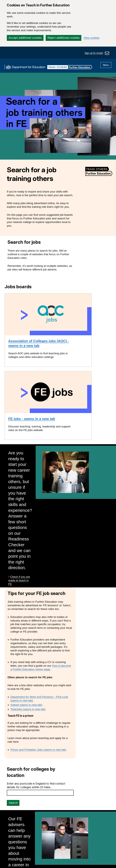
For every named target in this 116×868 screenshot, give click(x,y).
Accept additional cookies (25, 38)
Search (13, 803)
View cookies (92, 38)
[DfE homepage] (25, 67)
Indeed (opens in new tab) (26, 705)
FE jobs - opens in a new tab (32, 419)
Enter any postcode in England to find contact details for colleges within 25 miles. (36, 785)
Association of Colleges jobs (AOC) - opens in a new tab (39, 343)
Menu (106, 65)
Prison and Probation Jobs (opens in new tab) (38, 750)
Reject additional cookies (64, 38)
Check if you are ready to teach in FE (19, 580)
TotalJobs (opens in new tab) (28, 709)
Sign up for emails (94, 53)
